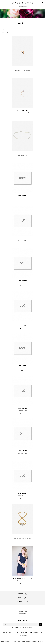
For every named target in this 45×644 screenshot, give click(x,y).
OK (41, 624)
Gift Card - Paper (22, 368)
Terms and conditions (22, 615)
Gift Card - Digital (22, 198)
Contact (22, 608)
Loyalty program (23, 613)
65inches (25, 635)
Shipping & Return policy (22, 611)
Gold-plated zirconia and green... (22, 538)
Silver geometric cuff (22, 155)
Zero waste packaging (22, 610)
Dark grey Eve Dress (22, 581)
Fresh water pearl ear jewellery (22, 113)
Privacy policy (22, 617)
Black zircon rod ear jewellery (22, 70)
